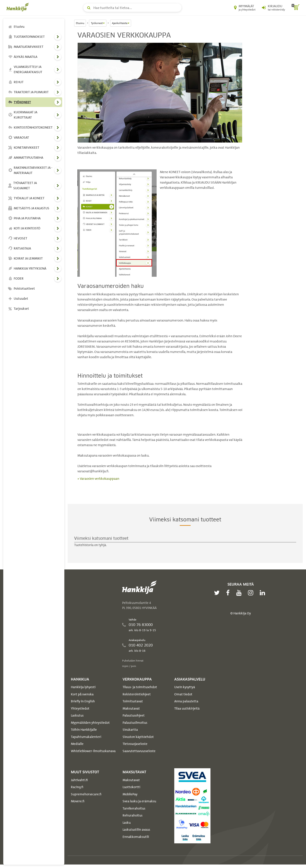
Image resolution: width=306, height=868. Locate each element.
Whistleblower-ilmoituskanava (93, 751)
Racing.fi (77, 787)
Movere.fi (78, 801)
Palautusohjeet (134, 715)
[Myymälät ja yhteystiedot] (245, 8)
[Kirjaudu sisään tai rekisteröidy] (274, 8)
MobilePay (130, 794)
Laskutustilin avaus (136, 830)
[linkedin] (263, 593)
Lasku (127, 823)
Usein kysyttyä (185, 687)
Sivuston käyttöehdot (138, 737)
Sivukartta (130, 730)
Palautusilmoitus (135, 723)
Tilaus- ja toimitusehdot (140, 687)
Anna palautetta (186, 701)
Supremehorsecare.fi (86, 794)
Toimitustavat (133, 701)
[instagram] (252, 593)
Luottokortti (131, 787)
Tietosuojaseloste (135, 744)
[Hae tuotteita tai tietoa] (132, 8)
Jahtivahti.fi (79, 780)
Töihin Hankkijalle (84, 730)
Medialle (77, 744)
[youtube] (240, 593)
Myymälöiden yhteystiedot (90, 723)
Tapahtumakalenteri (86, 737)
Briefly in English (83, 701)
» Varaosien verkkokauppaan (98, 479)
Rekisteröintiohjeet (137, 694)
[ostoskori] (296, 8)
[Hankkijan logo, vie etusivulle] (19, 7)
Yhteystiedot (80, 708)
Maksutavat (131, 708)
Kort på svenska (82, 694)
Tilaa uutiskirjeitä (187, 708)
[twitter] (218, 593)
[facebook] (229, 593)
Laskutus (77, 715)
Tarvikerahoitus (134, 808)
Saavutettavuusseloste (139, 751)
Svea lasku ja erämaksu (139, 801)
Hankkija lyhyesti (83, 687)
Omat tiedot (183, 694)
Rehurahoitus (132, 815)
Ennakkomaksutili (136, 837)
